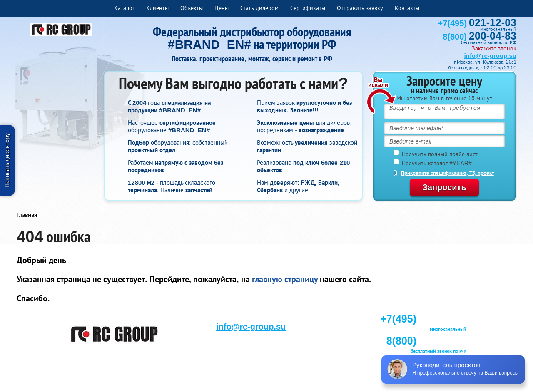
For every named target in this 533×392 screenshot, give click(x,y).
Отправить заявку (360, 8)
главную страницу (285, 279)
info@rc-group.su (490, 56)
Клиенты (157, 8)
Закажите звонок (494, 48)
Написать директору (7, 160)
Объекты (192, 8)
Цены (222, 8)
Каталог (124, 8)
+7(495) (477, 23)
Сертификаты (308, 8)
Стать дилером (259, 8)
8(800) (479, 37)
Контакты (407, 8)
